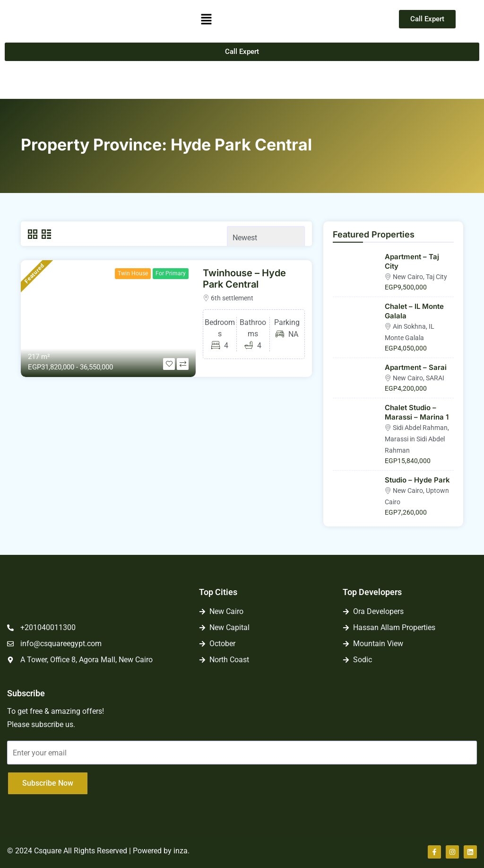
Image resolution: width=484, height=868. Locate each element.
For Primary (171, 273)
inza (181, 851)
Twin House (133, 273)
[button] (206, 19)
